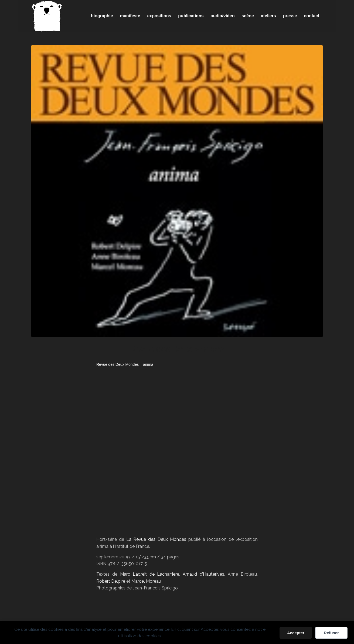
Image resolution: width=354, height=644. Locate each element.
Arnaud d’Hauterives (203, 574)
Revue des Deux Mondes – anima (125, 364)
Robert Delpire (111, 581)
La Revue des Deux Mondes (156, 539)
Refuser (331, 633)
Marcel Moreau (146, 581)
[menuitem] (102, 16)
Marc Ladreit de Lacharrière (150, 574)
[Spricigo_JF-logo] (47, 16)
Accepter (296, 633)
